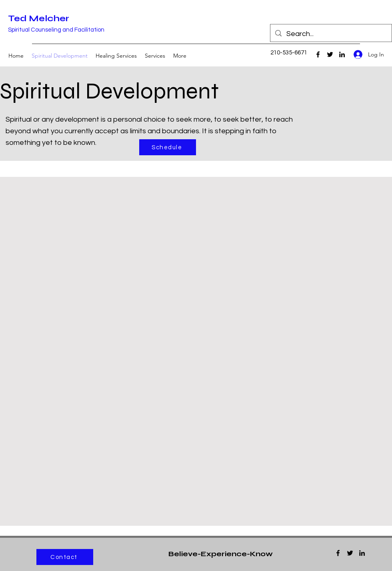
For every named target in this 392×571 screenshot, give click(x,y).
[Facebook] (318, 54)
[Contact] (65, 557)
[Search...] (331, 34)
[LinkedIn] (342, 54)
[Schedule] (168, 147)
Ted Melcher (39, 18)
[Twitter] (330, 54)
